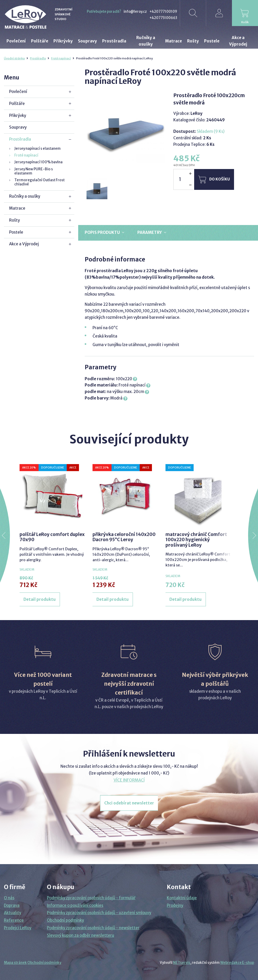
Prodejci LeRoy (18, 928)
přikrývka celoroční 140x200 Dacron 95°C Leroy (124, 537)
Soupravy (18, 127)
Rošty (14, 220)
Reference (14, 920)
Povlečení (18, 92)
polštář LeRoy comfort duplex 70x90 (52, 537)
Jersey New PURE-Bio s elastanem (34, 171)
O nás (9, 898)
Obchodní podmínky (65, 920)
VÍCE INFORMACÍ (129, 780)
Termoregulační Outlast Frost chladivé (39, 182)
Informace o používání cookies (75, 905)
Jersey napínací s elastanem (38, 149)
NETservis (182, 963)
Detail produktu (40, 599)
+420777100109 (163, 12)
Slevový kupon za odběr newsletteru (81, 935)
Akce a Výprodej (24, 244)
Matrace (17, 208)
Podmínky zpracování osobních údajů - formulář (91, 898)
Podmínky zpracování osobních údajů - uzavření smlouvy (99, 913)
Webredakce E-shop (237, 963)
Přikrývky (18, 116)
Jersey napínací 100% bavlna (38, 162)
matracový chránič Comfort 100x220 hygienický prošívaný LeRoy (196, 540)
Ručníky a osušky (25, 196)
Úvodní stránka (14, 58)
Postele (16, 232)
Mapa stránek (15, 963)
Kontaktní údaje (182, 898)
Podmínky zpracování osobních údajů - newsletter (93, 928)
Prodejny (175, 905)
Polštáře (17, 104)
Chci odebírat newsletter (129, 803)
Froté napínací (61, 58)
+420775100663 (163, 18)
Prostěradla (38, 58)
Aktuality (13, 913)
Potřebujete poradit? (104, 12)
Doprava (12, 905)
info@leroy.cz (135, 12)
